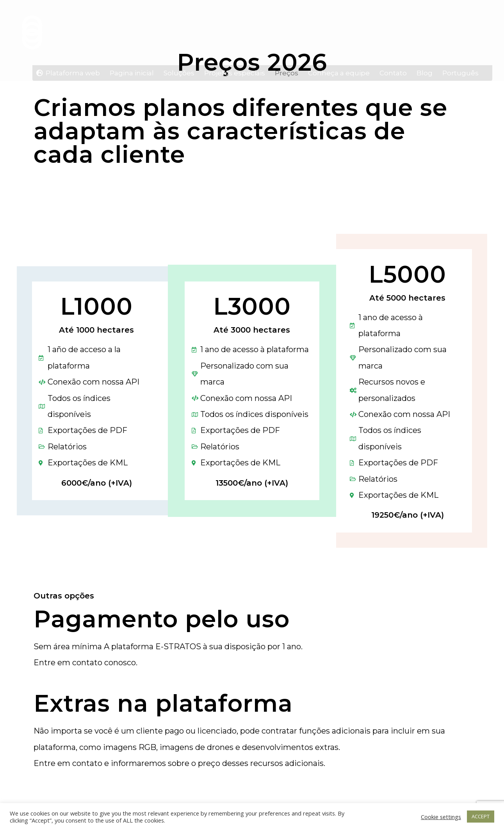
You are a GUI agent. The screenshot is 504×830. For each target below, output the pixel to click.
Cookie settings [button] (441, 817)
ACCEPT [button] (481, 816)
